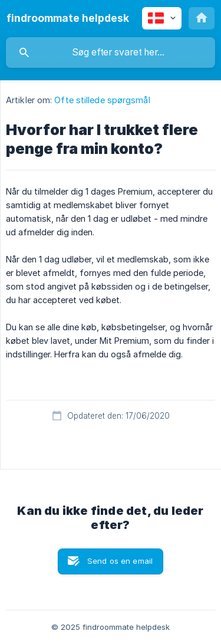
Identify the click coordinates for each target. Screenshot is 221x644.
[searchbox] (111, 52)
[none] (68, 18)
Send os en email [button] (120, 561)
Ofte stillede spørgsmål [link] (102, 100)
